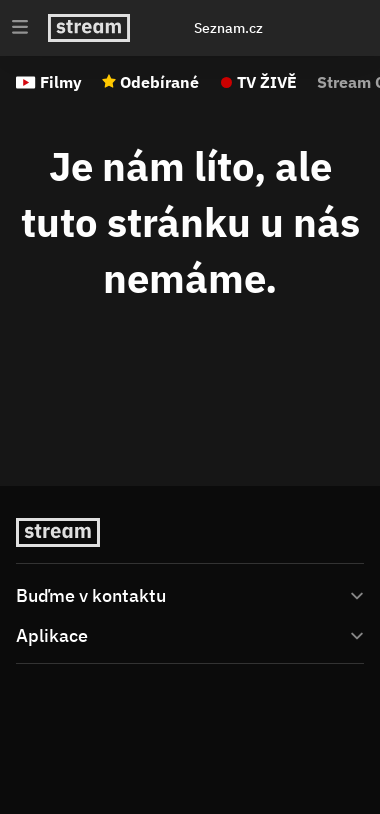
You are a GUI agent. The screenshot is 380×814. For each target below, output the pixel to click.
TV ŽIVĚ (267, 82)
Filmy (61, 82)
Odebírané (159, 82)
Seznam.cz (228, 28)
